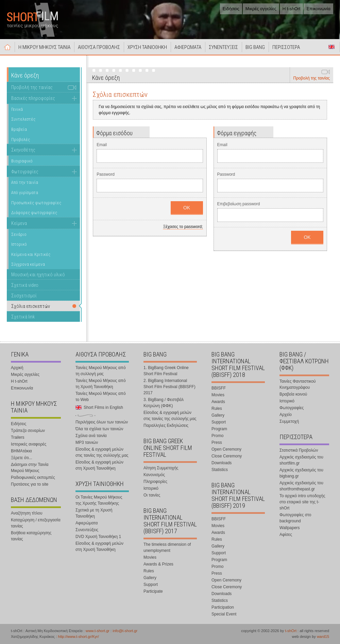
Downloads (222, 463)
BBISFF (219, 388)
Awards (218, 402)
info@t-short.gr (125, 631)
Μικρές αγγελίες (261, 9)
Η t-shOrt (292, 9)
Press (217, 442)
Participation (223, 607)
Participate (153, 591)
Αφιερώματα (87, 523)
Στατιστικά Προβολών (299, 450)
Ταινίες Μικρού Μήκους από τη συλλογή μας (101, 371)
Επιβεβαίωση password (239, 204)
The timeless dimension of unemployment (167, 547)
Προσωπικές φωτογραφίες (36, 203)
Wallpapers (290, 528)
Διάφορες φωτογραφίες (34, 213)
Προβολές (21, 140)
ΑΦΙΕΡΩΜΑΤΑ (188, 47)
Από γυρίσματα (25, 193)
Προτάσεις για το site (30, 484)
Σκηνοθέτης (23, 150)
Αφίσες (286, 535)
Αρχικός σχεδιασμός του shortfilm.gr (301, 460)
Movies (150, 557)
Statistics (220, 470)
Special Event (224, 614)
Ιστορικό (19, 244)
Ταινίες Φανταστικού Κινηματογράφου (298, 384)
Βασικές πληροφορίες (33, 98)
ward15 (323, 637)
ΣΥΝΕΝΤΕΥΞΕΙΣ (223, 47)
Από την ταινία (25, 182)
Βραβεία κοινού (293, 394)
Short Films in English (331, 47)
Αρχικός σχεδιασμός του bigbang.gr (301, 473)
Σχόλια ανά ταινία (91, 436)
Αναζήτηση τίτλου (27, 513)
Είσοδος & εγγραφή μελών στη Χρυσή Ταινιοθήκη (99, 465)
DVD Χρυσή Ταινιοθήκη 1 (98, 537)
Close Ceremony (227, 456)
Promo (217, 436)
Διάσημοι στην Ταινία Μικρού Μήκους (30, 468)
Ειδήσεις (231, 9)
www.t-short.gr (98, 631)
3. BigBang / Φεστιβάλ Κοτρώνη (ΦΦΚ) (164, 403)
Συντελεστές (23, 119)
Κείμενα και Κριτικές (31, 254)
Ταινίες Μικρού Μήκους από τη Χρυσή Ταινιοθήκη (101, 384)
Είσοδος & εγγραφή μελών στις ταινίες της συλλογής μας (102, 452)
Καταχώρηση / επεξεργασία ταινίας (36, 523)
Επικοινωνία (318, 9)
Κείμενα (19, 223)
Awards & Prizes (158, 564)
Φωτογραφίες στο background (295, 518)
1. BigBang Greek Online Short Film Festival (166, 371)
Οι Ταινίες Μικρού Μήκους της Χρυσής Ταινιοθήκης (99, 500)
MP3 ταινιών (87, 442)
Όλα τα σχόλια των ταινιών (99, 429)
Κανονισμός (154, 475)
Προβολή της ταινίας (311, 78)
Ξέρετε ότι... (22, 458)
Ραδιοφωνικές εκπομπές (33, 477)
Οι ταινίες (152, 495)
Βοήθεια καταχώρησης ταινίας (31, 536)
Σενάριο (19, 234)
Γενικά (17, 109)
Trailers (18, 437)
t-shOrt (291, 631)
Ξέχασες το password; (183, 227)
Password (106, 174)
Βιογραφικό (22, 161)
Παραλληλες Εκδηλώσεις (166, 425)
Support (151, 585)
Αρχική (7, 47)
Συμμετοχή (289, 421)
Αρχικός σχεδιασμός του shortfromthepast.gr (301, 486)
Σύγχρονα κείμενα (28, 264)
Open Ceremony (226, 449)
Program (219, 429)
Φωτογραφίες (25, 172)
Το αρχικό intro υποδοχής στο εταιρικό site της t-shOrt (302, 502)
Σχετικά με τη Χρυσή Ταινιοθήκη (94, 513)
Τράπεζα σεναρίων (28, 431)
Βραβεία (19, 129)
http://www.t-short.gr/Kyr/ (78, 637)
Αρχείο (286, 415)
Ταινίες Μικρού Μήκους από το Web (101, 397)
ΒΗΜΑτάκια (21, 451)
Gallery (150, 578)
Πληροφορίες (155, 482)
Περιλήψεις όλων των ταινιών (102, 422)
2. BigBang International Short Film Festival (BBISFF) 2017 (169, 387)
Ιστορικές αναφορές (29, 444)
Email (102, 145)
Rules (149, 571)
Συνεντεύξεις (87, 530)
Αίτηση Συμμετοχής (161, 468)
